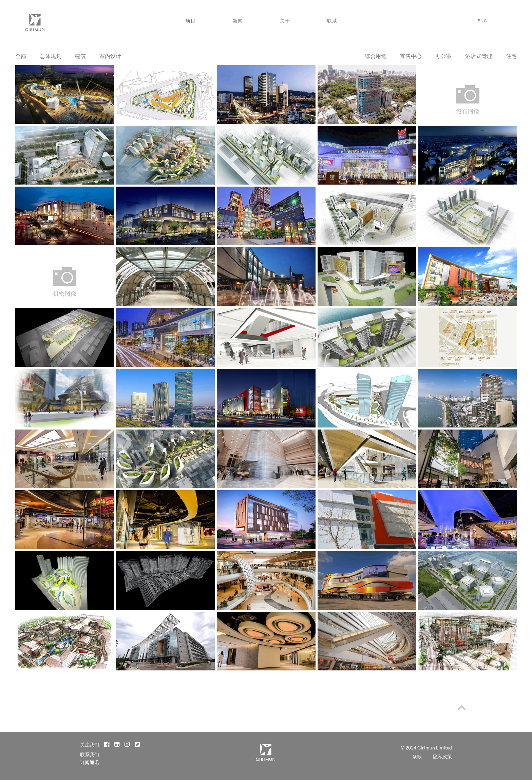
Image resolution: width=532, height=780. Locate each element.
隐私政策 (442, 756)
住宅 (511, 56)
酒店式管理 (479, 56)
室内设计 (110, 56)
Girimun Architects (35, 24)
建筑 (80, 56)
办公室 (443, 56)
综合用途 (376, 56)
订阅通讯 (90, 762)
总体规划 (51, 56)
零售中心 (411, 56)
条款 (417, 756)
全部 (21, 56)
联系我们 (90, 754)
